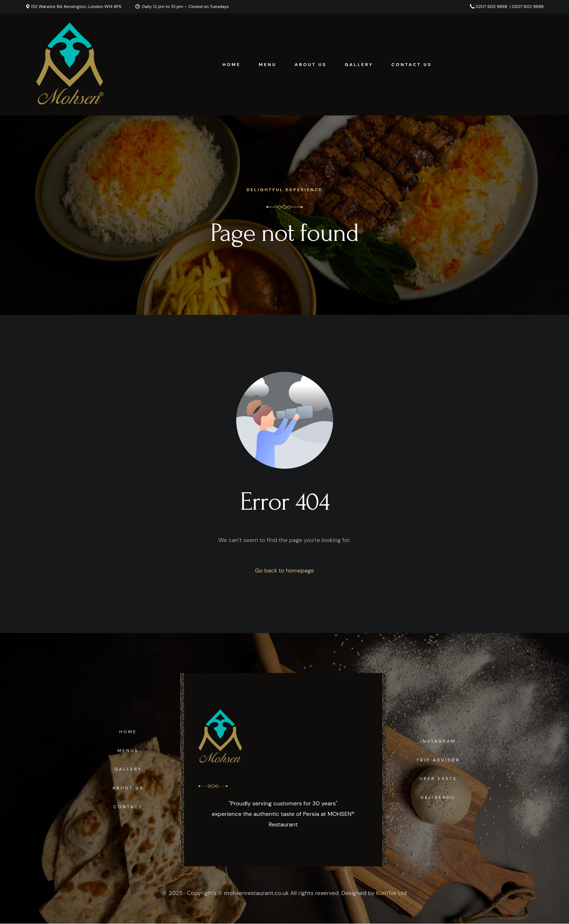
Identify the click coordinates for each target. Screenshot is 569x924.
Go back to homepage (284, 570)
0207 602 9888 (528, 7)
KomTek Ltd (391, 893)
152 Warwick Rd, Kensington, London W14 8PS (76, 7)
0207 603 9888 (491, 7)
